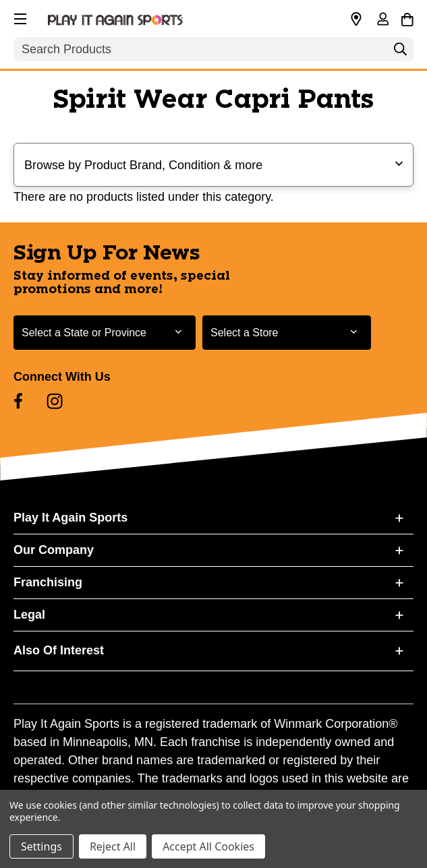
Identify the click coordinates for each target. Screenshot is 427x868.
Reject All (113, 846)
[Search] (400, 53)
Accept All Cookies (208, 846)
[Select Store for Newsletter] (287, 333)
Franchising (48, 582)
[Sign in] (382, 20)
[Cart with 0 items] (407, 18)
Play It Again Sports (70, 518)
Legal (29, 615)
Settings (41, 846)
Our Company (54, 550)
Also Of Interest (59, 650)
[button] (19, 17)
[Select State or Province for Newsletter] (105, 333)
